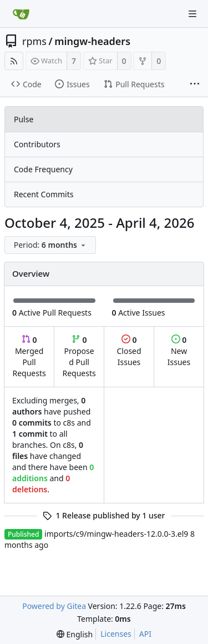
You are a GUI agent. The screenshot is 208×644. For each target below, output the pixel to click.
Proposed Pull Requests (79, 356)
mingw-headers (92, 41)
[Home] (21, 14)
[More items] (195, 84)
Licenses (116, 634)
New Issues (179, 351)
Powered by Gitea (54, 606)
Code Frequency (43, 169)
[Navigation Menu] (192, 14)
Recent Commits (44, 194)
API (145, 634)
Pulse (24, 119)
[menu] (51, 245)
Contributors (37, 144)
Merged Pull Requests (29, 356)
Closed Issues (129, 351)
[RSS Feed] (14, 61)
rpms (34, 41)
